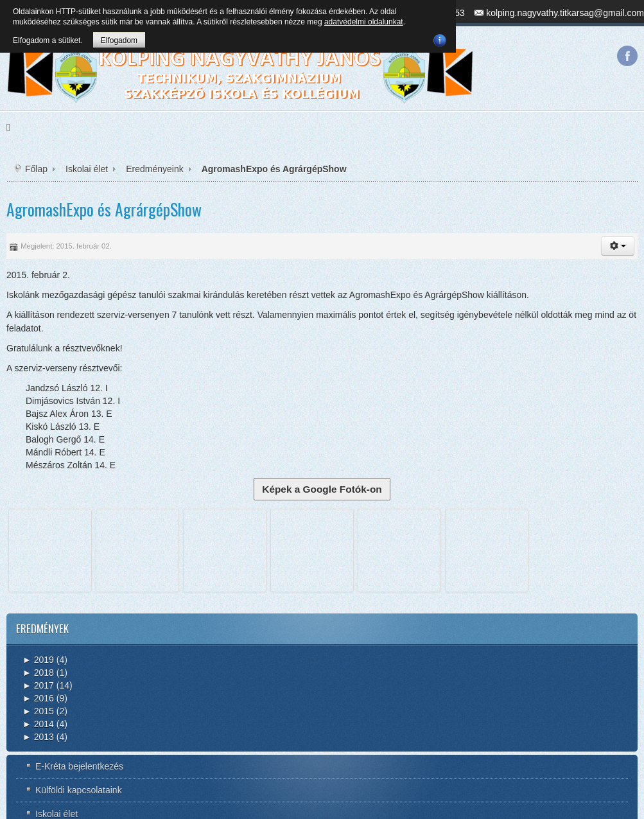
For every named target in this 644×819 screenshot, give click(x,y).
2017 (38, 685)
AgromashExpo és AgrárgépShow (104, 209)
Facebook (627, 56)
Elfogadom (119, 40)
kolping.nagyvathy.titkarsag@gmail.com (565, 13)
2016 (38, 698)
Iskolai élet (87, 169)
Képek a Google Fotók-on (322, 489)
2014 (38, 724)
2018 (38, 673)
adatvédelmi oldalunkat (364, 22)
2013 (38, 737)
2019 (38, 660)
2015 (38, 711)
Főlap (36, 169)
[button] (618, 246)
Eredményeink (155, 169)
